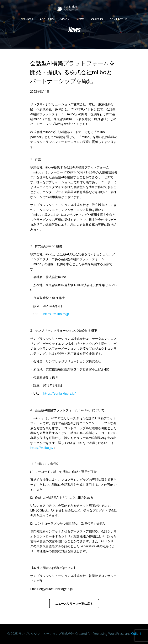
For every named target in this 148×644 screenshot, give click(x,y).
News (80, 19)
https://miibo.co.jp (56, 314)
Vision (65, 19)
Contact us (118, 19)
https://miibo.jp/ (42, 448)
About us (47, 19)
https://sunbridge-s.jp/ (59, 393)
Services (27, 19)
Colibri (136, 634)
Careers (97, 19)
